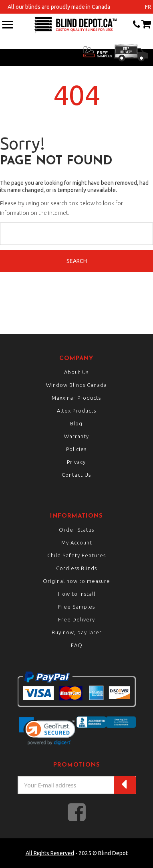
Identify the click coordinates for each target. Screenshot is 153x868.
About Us (76, 372)
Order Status (76, 530)
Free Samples (76, 607)
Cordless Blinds (76, 568)
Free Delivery (76, 619)
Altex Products (76, 411)
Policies (76, 449)
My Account (77, 542)
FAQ (77, 645)
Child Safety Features (76, 555)
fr (148, 7)
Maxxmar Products (76, 398)
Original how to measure (76, 581)
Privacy (76, 462)
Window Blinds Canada (76, 385)
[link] (47, 731)
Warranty (76, 436)
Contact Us (76, 475)
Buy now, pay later (77, 632)
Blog (76, 423)
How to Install (77, 594)
